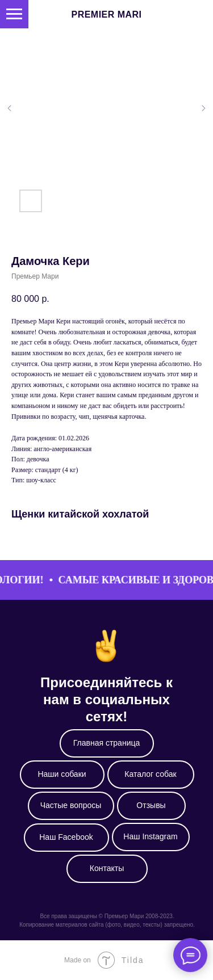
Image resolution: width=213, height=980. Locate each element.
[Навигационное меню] (14, 14)
